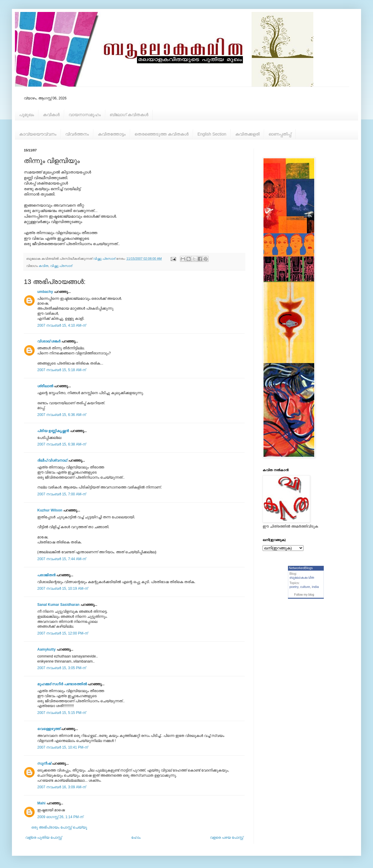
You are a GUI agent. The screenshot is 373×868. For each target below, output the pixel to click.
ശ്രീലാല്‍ (45, 386)
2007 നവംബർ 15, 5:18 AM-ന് (62, 370)
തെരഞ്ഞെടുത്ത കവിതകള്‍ (162, 134)
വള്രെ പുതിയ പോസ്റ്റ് (44, 838)
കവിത (44, 266)
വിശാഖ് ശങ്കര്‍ (49, 341)
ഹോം (136, 838)
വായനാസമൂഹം (85, 115)
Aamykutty (46, 649)
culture (305, 587)
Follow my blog (304, 595)
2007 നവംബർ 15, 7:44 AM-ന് (62, 559)
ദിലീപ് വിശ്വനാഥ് (52, 460)
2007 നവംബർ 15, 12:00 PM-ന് (63, 633)
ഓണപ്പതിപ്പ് (280, 134)
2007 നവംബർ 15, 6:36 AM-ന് (62, 415)
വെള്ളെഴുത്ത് (49, 729)
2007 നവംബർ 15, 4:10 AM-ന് (62, 325)
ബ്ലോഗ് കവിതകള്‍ (129, 115)
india (315, 587)
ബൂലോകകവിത (302, 577)
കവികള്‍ (51, 115)
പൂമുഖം (27, 115)
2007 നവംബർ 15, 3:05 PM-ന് (62, 668)
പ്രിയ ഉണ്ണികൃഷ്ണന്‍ (53, 431)
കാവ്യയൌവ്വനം (38, 134)
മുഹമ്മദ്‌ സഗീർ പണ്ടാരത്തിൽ (62, 684)
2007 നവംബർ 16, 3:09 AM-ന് (62, 787)
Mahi (41, 803)
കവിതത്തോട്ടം (112, 134)
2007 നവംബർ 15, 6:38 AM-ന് (62, 444)
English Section (212, 134)
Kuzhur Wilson (50, 510)
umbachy (45, 292)
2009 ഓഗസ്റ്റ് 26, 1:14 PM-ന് (60, 817)
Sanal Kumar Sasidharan (58, 605)
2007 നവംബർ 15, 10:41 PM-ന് (63, 747)
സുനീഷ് (44, 763)
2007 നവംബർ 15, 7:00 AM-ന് (62, 494)
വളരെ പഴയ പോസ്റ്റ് (227, 838)
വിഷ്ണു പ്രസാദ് (61, 266)
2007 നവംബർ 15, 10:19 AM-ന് (63, 589)
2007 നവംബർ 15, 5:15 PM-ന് (62, 713)
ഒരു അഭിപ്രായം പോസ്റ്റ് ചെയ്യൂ (59, 827)
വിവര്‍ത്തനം (77, 134)
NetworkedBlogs (301, 568)
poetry (294, 587)
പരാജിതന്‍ (46, 575)
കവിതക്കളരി (247, 134)
